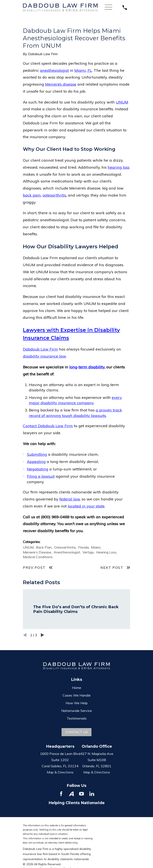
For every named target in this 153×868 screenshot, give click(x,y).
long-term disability (87, 367)
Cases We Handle (77, 695)
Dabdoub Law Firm (40, 349)
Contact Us (77, 732)
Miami (96, 547)
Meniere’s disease (61, 84)
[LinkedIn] (92, 794)
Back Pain (44, 547)
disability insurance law (44, 356)
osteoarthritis (54, 195)
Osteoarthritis (65, 547)
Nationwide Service (77, 711)
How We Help (77, 703)
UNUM (122, 102)
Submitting (37, 454)
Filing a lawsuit (41, 476)
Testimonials (77, 718)
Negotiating (38, 469)
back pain (32, 195)
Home (77, 688)
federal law (70, 499)
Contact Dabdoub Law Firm (48, 426)
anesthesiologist (54, 70)
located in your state (86, 506)
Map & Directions (60, 772)
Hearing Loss (106, 552)
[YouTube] (82, 794)
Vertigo (88, 552)
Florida (83, 547)
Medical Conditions (38, 557)
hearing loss (119, 167)
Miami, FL (83, 70)
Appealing (36, 462)
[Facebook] (61, 794)
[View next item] (43, 635)
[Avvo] (71, 794)
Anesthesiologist (67, 552)
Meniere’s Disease (37, 552)
